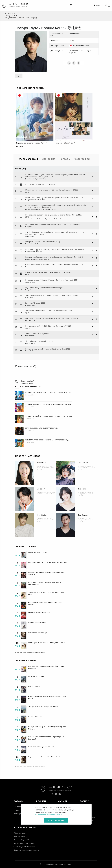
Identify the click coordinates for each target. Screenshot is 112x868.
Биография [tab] (49, 159)
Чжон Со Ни (83, 463)
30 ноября (74, 51)
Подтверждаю (56, 820)
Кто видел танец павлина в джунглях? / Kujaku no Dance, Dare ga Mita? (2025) (54, 216)
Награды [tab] (65, 159)
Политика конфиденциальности (26, 850)
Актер (72, 41)
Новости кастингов (28, 456)
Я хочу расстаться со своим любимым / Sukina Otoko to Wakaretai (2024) (54, 265)
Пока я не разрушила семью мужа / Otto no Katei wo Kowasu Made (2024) (55, 249)
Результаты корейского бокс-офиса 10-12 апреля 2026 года (48, 416)
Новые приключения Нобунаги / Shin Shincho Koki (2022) (48, 349)
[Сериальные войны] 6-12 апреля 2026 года (41, 428)
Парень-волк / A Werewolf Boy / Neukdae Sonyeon (47, 757)
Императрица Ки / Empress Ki (39, 612)
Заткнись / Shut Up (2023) (35, 303)
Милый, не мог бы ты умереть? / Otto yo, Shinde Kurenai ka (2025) (52, 190)
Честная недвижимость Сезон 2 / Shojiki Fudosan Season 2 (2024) (51, 295)
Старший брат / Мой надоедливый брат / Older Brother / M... (46, 667)
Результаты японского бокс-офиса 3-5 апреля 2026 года (47, 440)
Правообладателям (21, 840)
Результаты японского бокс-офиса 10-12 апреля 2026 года (48, 393)
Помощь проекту (20, 836)
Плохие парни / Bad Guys (38, 633)
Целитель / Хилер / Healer (38, 552)
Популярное (18, 814)
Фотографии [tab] (82, 159)
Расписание (18, 810)
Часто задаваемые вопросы (25, 847)
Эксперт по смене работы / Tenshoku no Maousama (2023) (49, 311)
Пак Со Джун (83, 515)
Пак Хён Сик (42, 515)
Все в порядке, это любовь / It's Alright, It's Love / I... (47, 643)
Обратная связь (20, 833)
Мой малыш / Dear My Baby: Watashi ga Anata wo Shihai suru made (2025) (54, 198)
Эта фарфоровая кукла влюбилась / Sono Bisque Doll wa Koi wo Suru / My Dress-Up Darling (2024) (55, 233)
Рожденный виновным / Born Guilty (86, 520)
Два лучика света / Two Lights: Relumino (43, 707)
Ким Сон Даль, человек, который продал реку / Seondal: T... (46, 738)
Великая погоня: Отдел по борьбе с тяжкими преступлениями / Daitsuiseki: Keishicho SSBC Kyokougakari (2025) (56, 176)
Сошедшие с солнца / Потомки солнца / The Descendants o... (45, 583)
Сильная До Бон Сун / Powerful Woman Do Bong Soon (48, 562)
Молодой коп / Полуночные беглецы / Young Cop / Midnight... (47, 728)
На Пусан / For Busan (36, 676)
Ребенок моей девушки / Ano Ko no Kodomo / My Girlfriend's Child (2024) (54, 257)
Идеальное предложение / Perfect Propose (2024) (45, 288)
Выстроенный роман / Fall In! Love (87, 494)
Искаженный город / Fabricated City (41, 747)
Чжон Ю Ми (42, 463)
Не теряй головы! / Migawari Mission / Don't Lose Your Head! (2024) (52, 280)
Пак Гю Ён (82, 489)
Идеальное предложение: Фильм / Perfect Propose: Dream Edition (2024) (54, 224)
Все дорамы (18, 807)
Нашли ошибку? (27, 381)
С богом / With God (35, 717)
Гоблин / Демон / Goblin (37, 623)
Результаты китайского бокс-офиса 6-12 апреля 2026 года (48, 404)
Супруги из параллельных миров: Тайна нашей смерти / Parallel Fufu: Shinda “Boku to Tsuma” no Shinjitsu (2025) (56, 206)
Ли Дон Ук (41, 489)
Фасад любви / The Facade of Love (46, 468)
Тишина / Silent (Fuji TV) (66, 143)
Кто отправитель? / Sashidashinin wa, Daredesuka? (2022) (48, 326)
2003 (80, 51)
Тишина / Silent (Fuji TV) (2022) (37, 333)
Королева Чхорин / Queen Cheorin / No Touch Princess (45, 603)
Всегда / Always (34, 686)
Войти (97, 5)
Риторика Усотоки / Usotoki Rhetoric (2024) (43, 242)
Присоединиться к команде (24, 843)
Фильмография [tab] (28, 159)
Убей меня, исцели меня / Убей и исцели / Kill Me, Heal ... (46, 593)
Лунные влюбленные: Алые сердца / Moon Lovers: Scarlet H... (47, 573)
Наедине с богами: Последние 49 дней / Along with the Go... (47, 698)
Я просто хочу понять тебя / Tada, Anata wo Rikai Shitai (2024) (50, 272)
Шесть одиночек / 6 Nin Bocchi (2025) (40, 184)
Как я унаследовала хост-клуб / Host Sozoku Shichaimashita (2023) (52, 318)
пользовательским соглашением (49, 815)
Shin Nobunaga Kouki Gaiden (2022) (39, 341)
